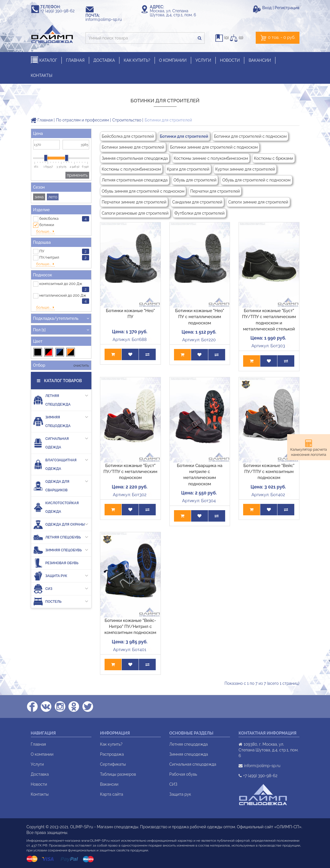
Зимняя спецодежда (61, 406)
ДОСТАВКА (104, 60)
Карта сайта (112, 794)
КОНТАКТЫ (42, 75)
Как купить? (111, 744)
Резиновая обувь (56, 549)
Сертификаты (113, 764)
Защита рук (61, 562)
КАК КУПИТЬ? (137, 60)
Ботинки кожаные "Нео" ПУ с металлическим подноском (200, 317)
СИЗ (61, 575)
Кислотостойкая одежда (56, 493)
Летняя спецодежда (61, 385)
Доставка (40, 774)
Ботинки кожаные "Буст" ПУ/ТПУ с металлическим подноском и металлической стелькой (269, 320)
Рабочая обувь (183, 774)
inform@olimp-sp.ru (106, 19)
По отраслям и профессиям (82, 120)
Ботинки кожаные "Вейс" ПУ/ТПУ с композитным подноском (269, 472)
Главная (42, 120)
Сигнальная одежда (61, 428)
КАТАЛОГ (44, 60)
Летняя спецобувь (61, 523)
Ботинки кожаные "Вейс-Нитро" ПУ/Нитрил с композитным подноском (130, 627)
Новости (39, 784)
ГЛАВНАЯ (75, 60)
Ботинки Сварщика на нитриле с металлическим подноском (200, 475)
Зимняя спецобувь (61, 536)
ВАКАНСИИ (260, 60)
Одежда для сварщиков (61, 471)
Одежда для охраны (61, 510)
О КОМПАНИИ (173, 60)
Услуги (37, 764)
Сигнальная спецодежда (193, 764)
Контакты (40, 794)
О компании (42, 754)
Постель (61, 587)
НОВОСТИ (230, 60)
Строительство (127, 120)
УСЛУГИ (203, 60)
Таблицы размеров (118, 774)
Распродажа (112, 754)
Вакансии (109, 784)
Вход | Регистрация (281, 8)
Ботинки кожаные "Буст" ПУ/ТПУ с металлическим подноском (130, 472)
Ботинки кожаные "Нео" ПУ (130, 314)
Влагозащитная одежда (61, 449)
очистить (81, 351)
